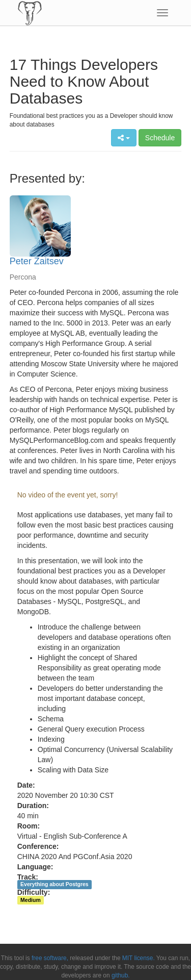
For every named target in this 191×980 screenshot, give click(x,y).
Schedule (160, 138)
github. (121, 975)
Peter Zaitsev (37, 261)
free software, (50, 958)
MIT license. (139, 958)
